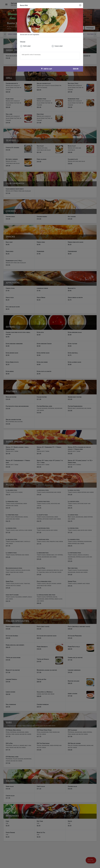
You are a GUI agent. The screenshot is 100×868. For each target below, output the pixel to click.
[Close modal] (80, 5)
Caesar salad (57, 46)
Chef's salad (25, 46)
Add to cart (60, 69)
